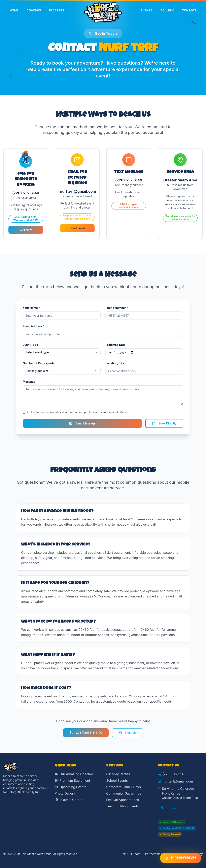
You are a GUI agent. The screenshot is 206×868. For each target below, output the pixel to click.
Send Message (82, 423)
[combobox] (62, 352)
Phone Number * (117, 308)
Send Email (77, 228)
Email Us (128, 733)
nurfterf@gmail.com (178, 781)
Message (29, 382)
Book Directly (164, 423)
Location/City (115, 363)
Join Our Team (131, 854)
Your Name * (31, 308)
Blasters (57, 10)
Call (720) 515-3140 (86, 733)
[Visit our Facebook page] (162, 807)
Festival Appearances (123, 800)
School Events (117, 780)
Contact (189, 11)
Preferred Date (115, 345)
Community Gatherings (124, 793)
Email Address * (34, 326)
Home (14, 10)
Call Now (26, 230)
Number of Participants (39, 363)
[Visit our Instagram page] (173, 807)
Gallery (167, 10)
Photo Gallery (65, 793)
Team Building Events (123, 806)
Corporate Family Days (124, 787)
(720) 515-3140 (174, 774)
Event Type (30, 345)
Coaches (34, 10)
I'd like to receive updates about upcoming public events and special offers (77, 412)
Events (147, 10)
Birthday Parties (118, 774)
